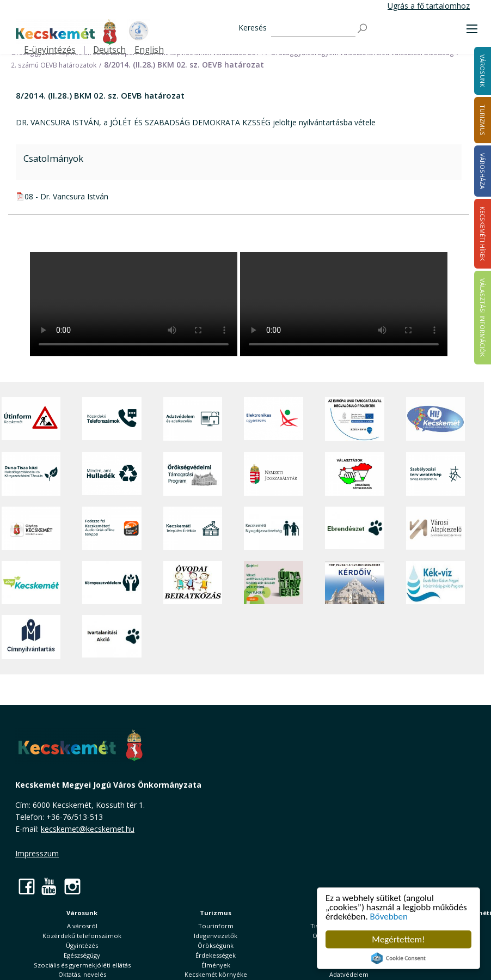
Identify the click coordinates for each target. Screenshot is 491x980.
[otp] (274, 583)
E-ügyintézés (50, 50)
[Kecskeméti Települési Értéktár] (193, 528)
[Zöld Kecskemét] (31, 583)
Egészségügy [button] (82, 955)
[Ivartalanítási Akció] (112, 637)
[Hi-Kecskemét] (436, 419)
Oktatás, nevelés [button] (82, 974)
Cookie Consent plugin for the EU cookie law (398, 958)
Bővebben (389, 917)
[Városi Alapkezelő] (436, 528)
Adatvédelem (349, 974)
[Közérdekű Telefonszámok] (112, 419)
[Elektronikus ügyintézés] (274, 419)
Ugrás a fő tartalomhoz (429, 6)
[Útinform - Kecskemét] (31, 419)
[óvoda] (193, 583)
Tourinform (216, 926)
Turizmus (216, 913)
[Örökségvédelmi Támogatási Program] (193, 474)
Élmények (216, 965)
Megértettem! (399, 939)
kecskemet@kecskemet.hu (88, 829)
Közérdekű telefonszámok (82, 936)
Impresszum (37, 853)
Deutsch (109, 50)
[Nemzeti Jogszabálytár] (274, 474)
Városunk (82, 913)
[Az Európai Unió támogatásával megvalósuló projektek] (355, 419)
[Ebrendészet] (355, 528)
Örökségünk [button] (216, 945)
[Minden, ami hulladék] (112, 474)
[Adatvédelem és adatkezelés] (193, 419)
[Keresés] (313, 29)
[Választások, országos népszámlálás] (355, 474)
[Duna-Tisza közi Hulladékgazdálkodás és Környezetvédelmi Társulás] (31, 474)
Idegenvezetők (216, 936)
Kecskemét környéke (216, 974)
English (149, 50)
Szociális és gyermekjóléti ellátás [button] (82, 965)
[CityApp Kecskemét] (31, 528)
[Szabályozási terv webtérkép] (436, 474)
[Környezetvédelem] (112, 583)
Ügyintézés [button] (82, 945)
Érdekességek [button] (216, 955)
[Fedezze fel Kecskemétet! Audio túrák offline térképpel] (112, 528)
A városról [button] (82, 926)
